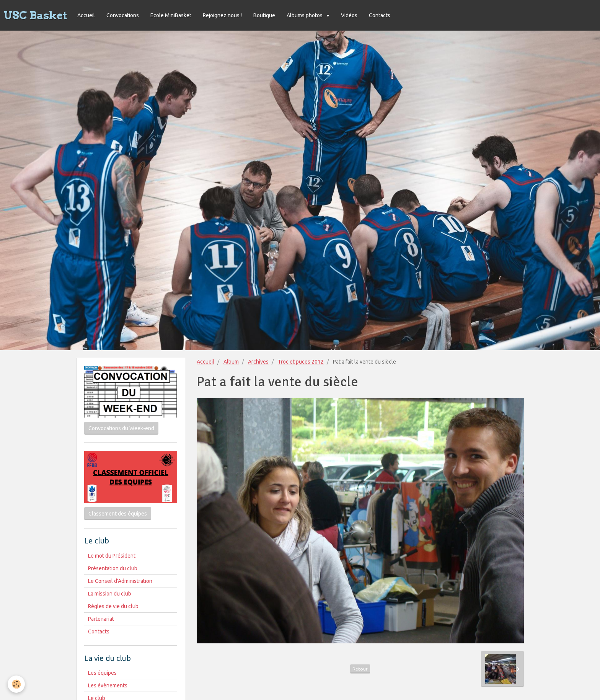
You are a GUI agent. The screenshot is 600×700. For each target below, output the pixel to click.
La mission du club (110, 594)
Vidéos (349, 15)
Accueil (86, 15)
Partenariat (101, 619)
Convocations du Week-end (121, 428)
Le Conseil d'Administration (120, 581)
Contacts (380, 15)
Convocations (123, 15)
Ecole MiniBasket (171, 15)
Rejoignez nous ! (222, 15)
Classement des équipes (118, 514)
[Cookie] (16, 684)
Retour (360, 669)
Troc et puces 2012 (301, 362)
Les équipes (102, 673)
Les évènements (108, 685)
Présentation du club (113, 568)
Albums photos (305, 15)
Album (231, 362)
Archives (258, 362)
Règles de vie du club (113, 606)
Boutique (264, 15)
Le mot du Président (112, 556)
